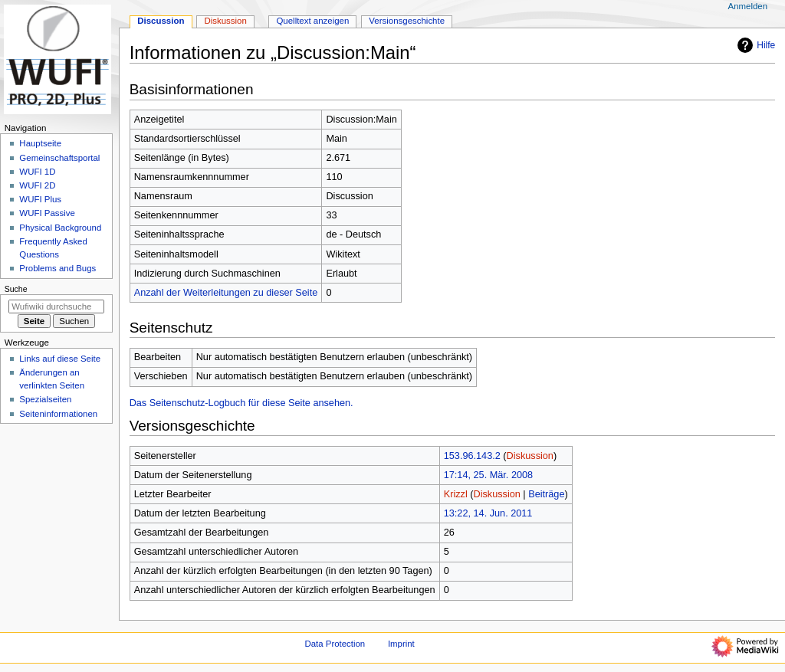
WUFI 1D (37, 172)
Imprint (401, 644)
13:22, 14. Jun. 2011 (488, 513)
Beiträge (546, 494)
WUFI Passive (47, 213)
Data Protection (335, 644)
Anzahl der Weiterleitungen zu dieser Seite (226, 293)
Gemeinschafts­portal (59, 158)
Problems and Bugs (57, 268)
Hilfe (754, 45)
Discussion (161, 21)
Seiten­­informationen (58, 414)
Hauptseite (40, 143)
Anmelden (748, 6)
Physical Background (60, 228)
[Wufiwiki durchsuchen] (56, 306)
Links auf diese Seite (60, 359)
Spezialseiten (45, 399)
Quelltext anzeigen (312, 21)
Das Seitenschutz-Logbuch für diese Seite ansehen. (241, 403)
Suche (16, 289)
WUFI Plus (40, 199)
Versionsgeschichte (407, 21)
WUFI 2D (37, 185)
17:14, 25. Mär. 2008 (488, 475)
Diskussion (530, 456)
